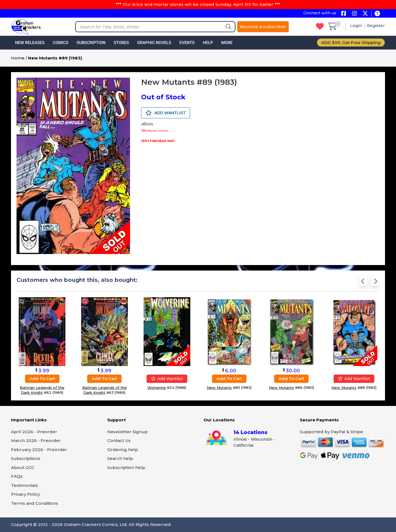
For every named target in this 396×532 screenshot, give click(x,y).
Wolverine (157, 388)
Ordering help (123, 450)
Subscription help (126, 467)
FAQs (17, 476)
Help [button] (208, 43)
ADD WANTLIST (166, 113)
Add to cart (42, 379)
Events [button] (187, 43)
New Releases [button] (30, 43)
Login (357, 25)
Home (18, 58)
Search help (120, 458)
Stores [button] (121, 43)
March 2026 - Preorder (36, 440)
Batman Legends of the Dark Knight (42, 390)
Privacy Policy (25, 494)
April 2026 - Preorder (34, 432)
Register (376, 25)
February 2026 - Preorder (39, 450)
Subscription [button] (91, 43)
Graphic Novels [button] (154, 43)
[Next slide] (375, 283)
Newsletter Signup (127, 432)
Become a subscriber (263, 27)
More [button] (227, 43)
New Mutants (219, 388)
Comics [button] (61, 43)
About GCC (23, 467)
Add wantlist (167, 379)
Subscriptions (26, 458)
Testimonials (24, 485)
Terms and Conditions (35, 503)
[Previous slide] (363, 283)
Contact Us (119, 440)
